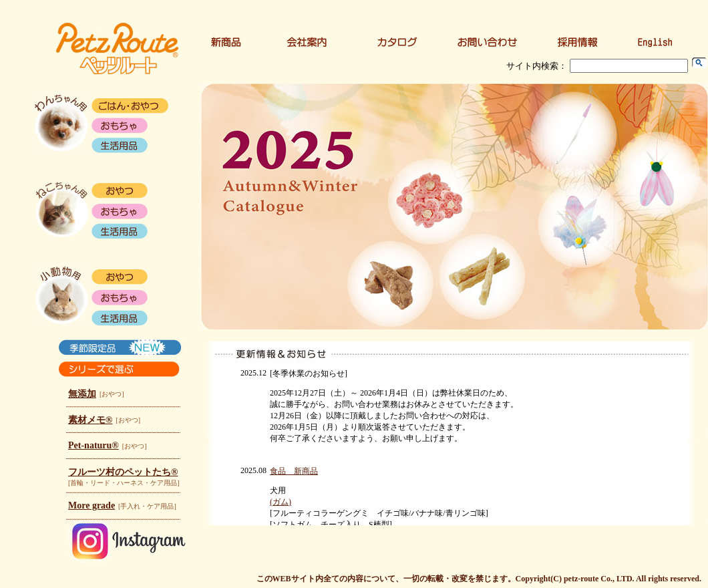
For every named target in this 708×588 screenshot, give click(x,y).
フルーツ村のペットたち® (123, 472)
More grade (92, 505)
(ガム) (281, 502)
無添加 (82, 394)
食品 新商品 (294, 471)
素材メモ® (90, 420)
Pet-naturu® (94, 445)
